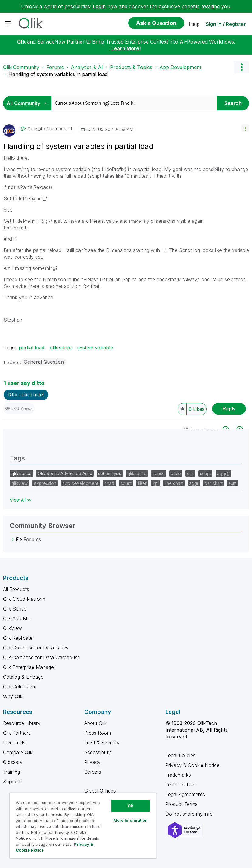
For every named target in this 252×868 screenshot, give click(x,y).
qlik (190, 473)
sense (159, 473)
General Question (44, 362)
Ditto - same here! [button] (26, 395)
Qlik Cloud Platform (24, 599)
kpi (156, 483)
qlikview (19, 483)
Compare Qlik (18, 752)
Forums (55, 67)
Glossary (13, 762)
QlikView (12, 628)
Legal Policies (180, 755)
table (176, 473)
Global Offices (100, 791)
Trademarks (178, 775)
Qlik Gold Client (20, 687)
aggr (194, 483)
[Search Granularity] (29, 103)
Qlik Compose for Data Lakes (36, 648)
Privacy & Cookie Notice (192, 765)
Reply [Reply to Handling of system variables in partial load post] (229, 408)
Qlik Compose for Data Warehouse (42, 657)
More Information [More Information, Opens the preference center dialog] (130, 820)
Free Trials (14, 743)
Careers (93, 772)
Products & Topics (131, 67)
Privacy (92, 762)
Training (12, 772)
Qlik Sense (15, 609)
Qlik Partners (17, 733)
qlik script (61, 348)
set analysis (110, 473)
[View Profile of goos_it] (35, 129)
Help (194, 24)
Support (12, 782)
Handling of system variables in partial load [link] (58, 74)
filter (142, 483)
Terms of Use (180, 785)
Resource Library (22, 723)
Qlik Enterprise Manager (29, 667)
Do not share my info (190, 814)
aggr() (223, 473)
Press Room (98, 733)
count (126, 483)
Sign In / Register (226, 24)
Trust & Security (102, 743)
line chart (174, 483)
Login (99, 6)
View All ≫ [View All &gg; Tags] (21, 500)
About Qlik (95, 723)
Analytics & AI (87, 67)
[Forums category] (13, 539)
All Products (16, 589)
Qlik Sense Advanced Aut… (65, 473)
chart (109, 483)
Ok (130, 806)
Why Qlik (13, 696)
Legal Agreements (185, 794)
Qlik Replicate (18, 638)
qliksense (137, 473)
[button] (245, 128)
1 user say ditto (24, 383)
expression (45, 483)
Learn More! (126, 48)
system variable (95, 348)
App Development (180, 67)
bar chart (214, 483)
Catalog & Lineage (23, 677)
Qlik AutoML (16, 618)
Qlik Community (21, 67)
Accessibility (98, 752)
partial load (32, 348)
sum (233, 483)
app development (80, 483)
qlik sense (21, 473)
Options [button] (241, 67)
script (205, 473)
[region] (83, 826)
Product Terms (181, 804)
